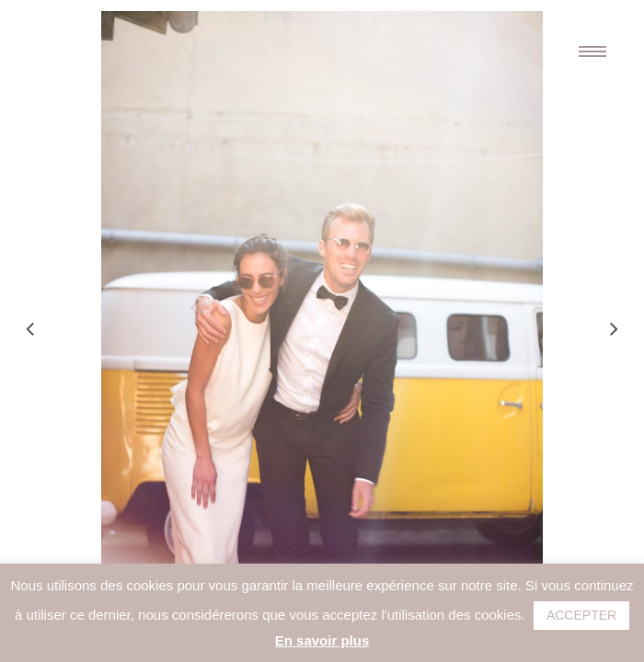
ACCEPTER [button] (581, 615)
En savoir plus (322, 640)
